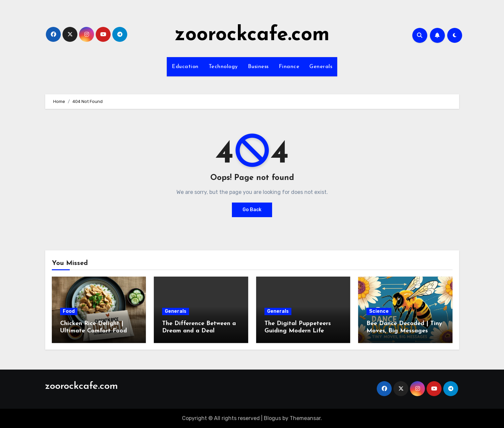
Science (379, 311)
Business (258, 67)
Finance (289, 67)
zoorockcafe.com (252, 35)
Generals (321, 67)
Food (69, 311)
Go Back (252, 210)
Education (185, 67)
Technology (223, 67)
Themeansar (305, 418)
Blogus (272, 418)
